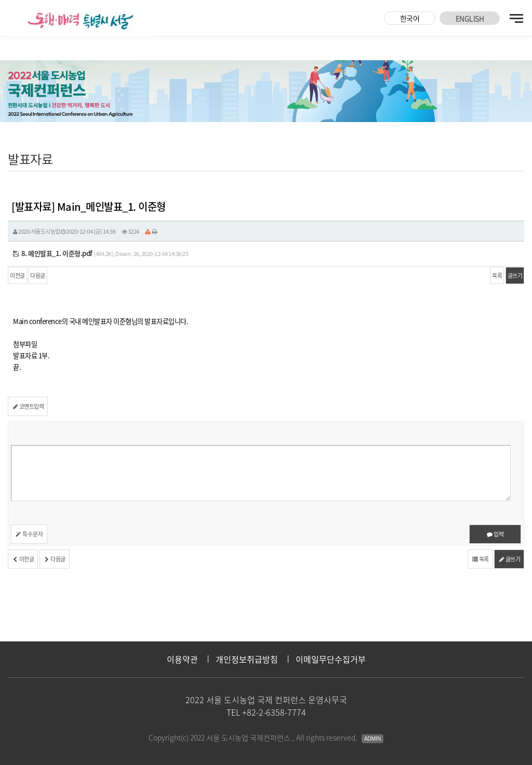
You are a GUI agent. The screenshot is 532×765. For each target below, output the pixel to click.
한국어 (410, 18)
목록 (497, 276)
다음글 (38, 276)
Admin (373, 739)
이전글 (17, 276)
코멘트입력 (28, 406)
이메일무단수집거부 (331, 659)
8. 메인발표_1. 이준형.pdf (53, 253)
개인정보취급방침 (247, 659)
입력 (495, 534)
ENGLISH (470, 18)
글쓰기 (515, 276)
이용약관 (182, 659)
